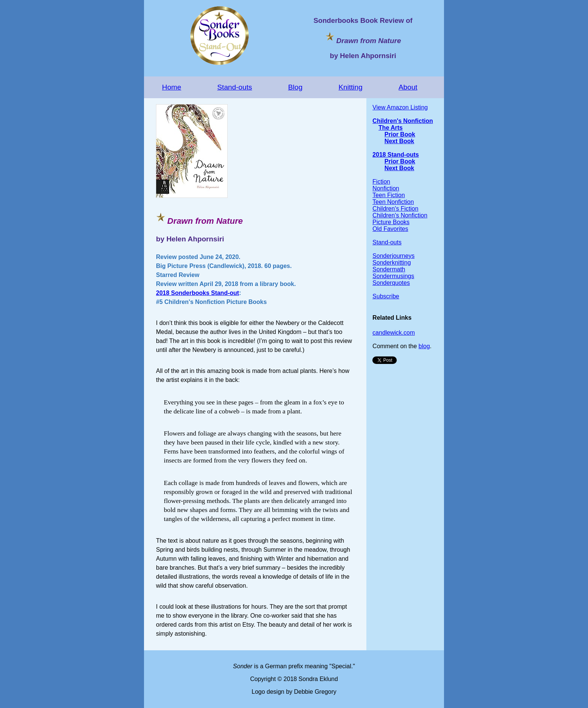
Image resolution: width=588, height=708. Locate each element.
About (408, 87)
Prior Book (400, 134)
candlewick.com (394, 333)
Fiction (381, 182)
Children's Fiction (395, 209)
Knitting (351, 87)
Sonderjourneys (393, 256)
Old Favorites (390, 229)
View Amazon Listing (400, 107)
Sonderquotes (391, 283)
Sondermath (389, 269)
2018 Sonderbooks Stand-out (197, 293)
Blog (295, 87)
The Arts (390, 128)
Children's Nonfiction (403, 121)
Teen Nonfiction (393, 202)
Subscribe (386, 296)
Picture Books (391, 222)
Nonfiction (386, 188)
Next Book (399, 141)
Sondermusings (393, 276)
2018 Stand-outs (396, 155)
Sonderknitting (391, 263)
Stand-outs (235, 87)
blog (424, 346)
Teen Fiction (388, 195)
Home (172, 87)
